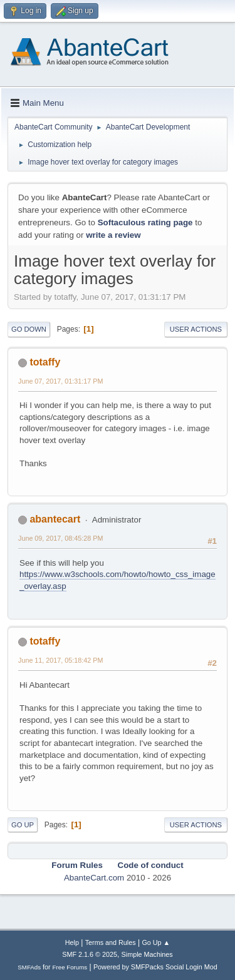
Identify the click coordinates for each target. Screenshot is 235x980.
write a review (113, 235)
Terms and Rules (111, 942)
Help (72, 942)
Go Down (29, 329)
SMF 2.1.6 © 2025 (90, 954)
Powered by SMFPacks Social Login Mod (155, 967)
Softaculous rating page (145, 222)
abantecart (55, 519)
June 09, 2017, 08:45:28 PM (60, 538)
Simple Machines (147, 954)
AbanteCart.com (94, 878)
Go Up (23, 825)
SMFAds (29, 967)
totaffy (45, 362)
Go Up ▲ (156, 942)
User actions (196, 329)
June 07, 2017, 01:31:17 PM (60, 381)
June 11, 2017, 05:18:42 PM (60, 660)
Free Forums (70, 967)
